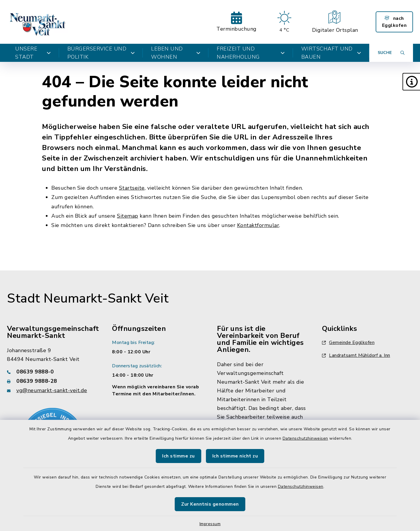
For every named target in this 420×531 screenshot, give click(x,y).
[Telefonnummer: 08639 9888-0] (52, 372)
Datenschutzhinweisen (305, 438)
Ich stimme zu (178, 456)
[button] (411, 82)
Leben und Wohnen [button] (176, 53)
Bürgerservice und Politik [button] (101, 53)
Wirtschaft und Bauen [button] (331, 53)
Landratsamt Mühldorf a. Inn (356, 355)
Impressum (210, 524)
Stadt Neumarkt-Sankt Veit (88, 298)
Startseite (132, 188)
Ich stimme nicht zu (235, 456)
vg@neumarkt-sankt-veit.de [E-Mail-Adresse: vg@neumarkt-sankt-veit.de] (52, 390)
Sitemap (128, 216)
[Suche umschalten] (391, 53)
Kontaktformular (258, 225)
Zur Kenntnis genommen (210, 504)
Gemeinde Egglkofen (348, 343)
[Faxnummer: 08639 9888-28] (52, 381)
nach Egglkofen (394, 22)
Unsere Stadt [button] (33, 53)
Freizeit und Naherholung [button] (251, 53)
